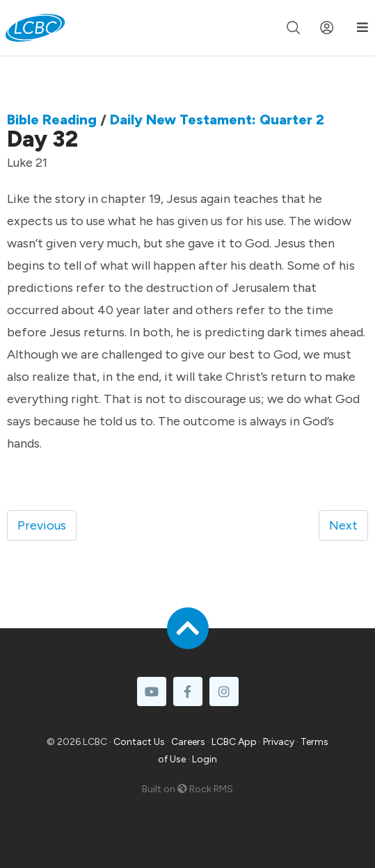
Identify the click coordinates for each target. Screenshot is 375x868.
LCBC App (234, 742)
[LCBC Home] (35, 28)
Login (205, 759)
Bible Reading (52, 120)
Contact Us (139, 742)
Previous (42, 525)
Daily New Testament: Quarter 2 (217, 120)
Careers (188, 742)
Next (343, 525)
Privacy (279, 742)
